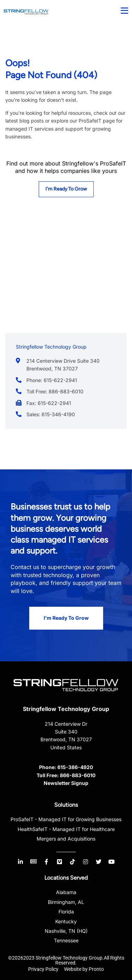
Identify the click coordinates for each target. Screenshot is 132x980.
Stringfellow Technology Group (66, 709)
